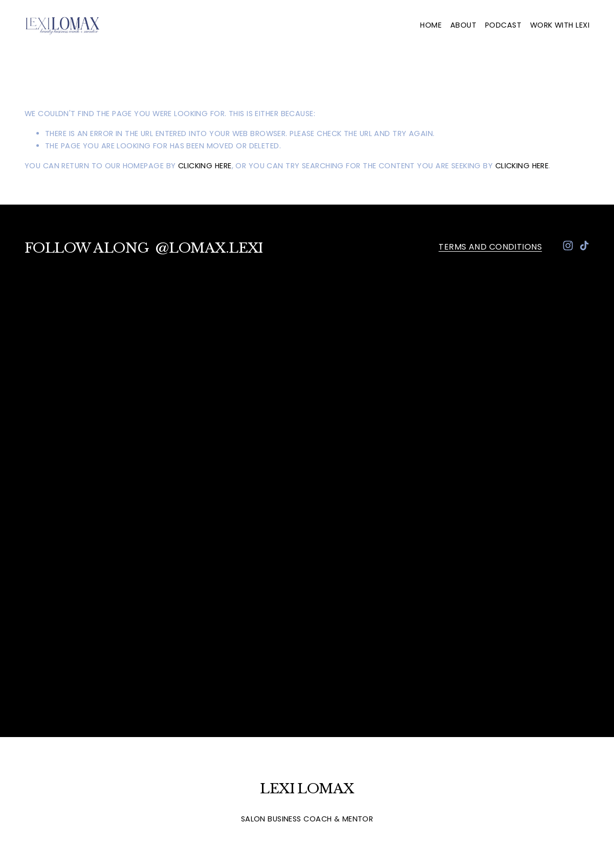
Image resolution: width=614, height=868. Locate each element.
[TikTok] (584, 246)
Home (431, 25)
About (463, 25)
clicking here (205, 166)
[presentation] (95, 383)
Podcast (503, 25)
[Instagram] (568, 246)
